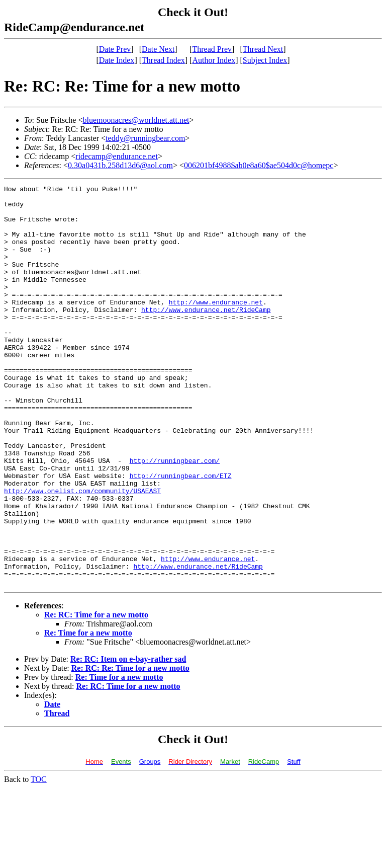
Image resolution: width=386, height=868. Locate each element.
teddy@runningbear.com (145, 138)
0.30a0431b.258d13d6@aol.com (120, 165)
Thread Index (163, 60)
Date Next (158, 49)
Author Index (214, 60)
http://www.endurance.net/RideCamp (206, 335)
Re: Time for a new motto (88, 713)
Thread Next (263, 49)
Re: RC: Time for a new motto (96, 695)
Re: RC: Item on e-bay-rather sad (128, 739)
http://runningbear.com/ (175, 516)
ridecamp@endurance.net (117, 156)
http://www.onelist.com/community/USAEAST (82, 553)
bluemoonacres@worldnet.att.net (136, 120)
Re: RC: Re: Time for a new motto (130, 748)
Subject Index (265, 60)
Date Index (117, 60)
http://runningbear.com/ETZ (181, 534)
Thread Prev (212, 49)
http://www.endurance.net (216, 326)
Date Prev (115, 49)
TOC (39, 859)
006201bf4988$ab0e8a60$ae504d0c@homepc (259, 165)
